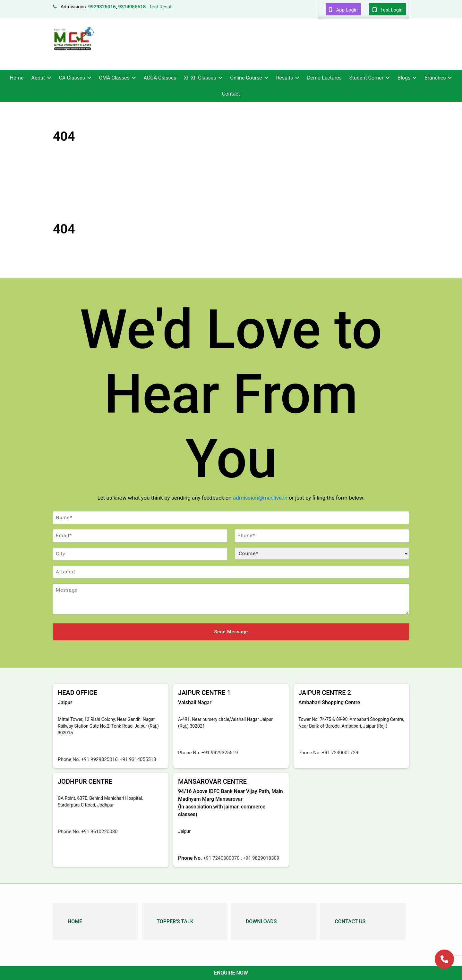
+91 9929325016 (99, 759)
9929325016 (102, 7)
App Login (343, 10)
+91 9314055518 (138, 759)
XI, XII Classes (200, 78)
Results (284, 78)
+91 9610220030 (99, 831)
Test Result (161, 7)
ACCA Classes (160, 78)
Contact (231, 94)
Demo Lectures (324, 78)
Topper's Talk (175, 921)
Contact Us (350, 921)
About (38, 78)
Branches (435, 78)
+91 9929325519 (220, 752)
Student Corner (366, 78)
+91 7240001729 (340, 752)
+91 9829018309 (261, 858)
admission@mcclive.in (260, 498)
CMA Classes (114, 78)
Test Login (388, 10)
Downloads (261, 921)
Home (17, 78)
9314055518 (132, 7)
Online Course (246, 78)
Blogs (404, 78)
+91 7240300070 (222, 858)
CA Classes (72, 78)
